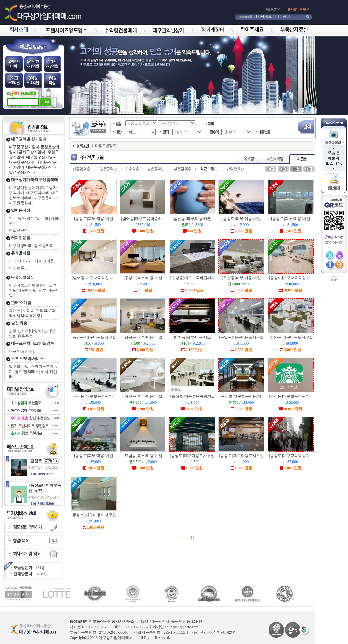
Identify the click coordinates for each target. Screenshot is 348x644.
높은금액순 (156, 169)
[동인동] (94, 337)
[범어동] (143, 219)
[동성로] (94, 219)
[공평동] (143, 337)
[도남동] (143, 456)
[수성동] (192, 278)
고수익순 (132, 169)
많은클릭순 (108, 169)
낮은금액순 (183, 169)
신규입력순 (82, 169)
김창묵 (36, 461)
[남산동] (192, 219)
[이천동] (143, 396)
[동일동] (242, 337)
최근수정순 (209, 169)
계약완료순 (235, 169)
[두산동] (241, 278)
